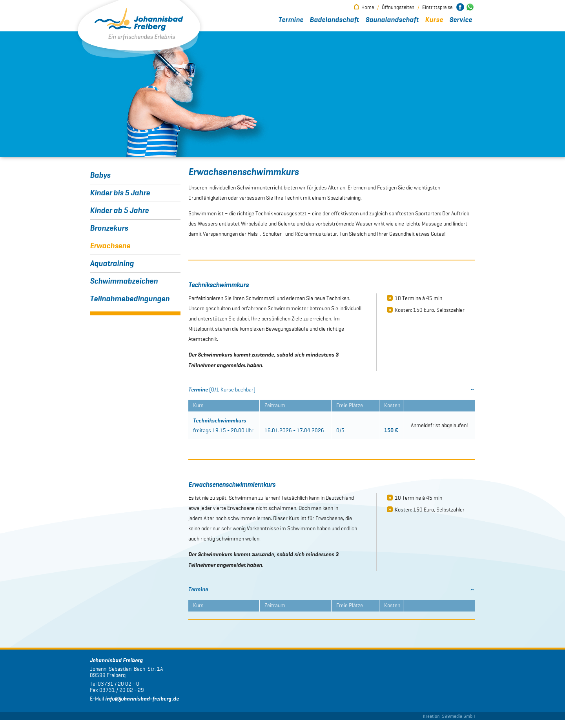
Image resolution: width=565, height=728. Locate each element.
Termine (291, 20)
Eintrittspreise (437, 7)
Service (461, 20)
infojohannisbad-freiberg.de (142, 707)
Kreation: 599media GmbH (449, 724)
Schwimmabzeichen (124, 281)
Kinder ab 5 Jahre (119, 211)
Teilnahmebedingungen (130, 299)
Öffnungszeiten (398, 7)
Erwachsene (110, 246)
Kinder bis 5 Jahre (120, 193)
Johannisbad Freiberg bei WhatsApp (470, 7)
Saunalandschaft (392, 20)
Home (368, 7)
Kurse (434, 20)
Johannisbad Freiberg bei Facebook (460, 7)
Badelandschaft (334, 20)
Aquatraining (112, 264)
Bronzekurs (109, 228)
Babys (100, 175)
